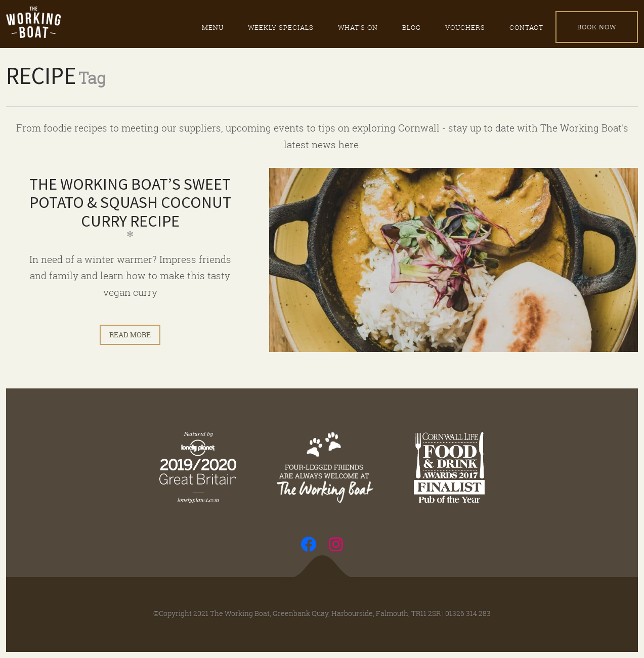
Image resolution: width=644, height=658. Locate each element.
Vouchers (465, 27)
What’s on (358, 27)
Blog (412, 27)
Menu (213, 27)
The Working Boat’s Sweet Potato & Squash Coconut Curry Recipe (130, 203)
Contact (526, 27)
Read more (130, 335)
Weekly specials (281, 27)
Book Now (597, 27)
